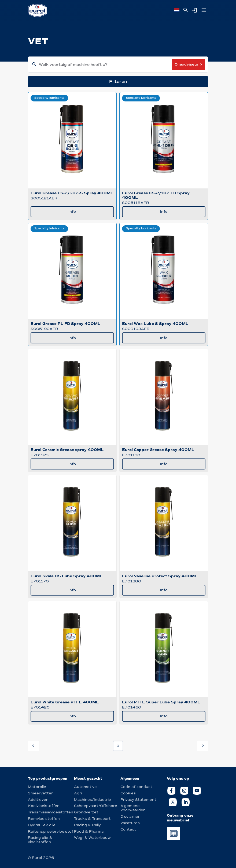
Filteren (118, 82)
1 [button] (118, 746)
